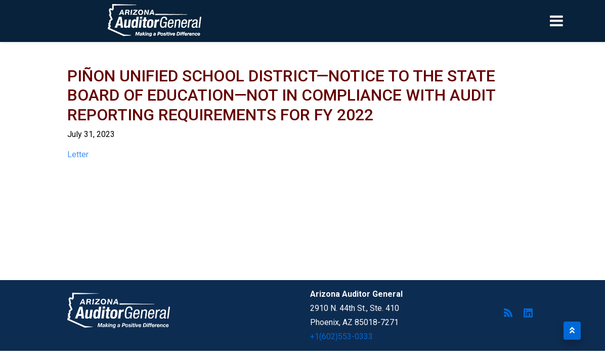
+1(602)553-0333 (341, 336)
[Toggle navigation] (574, 21)
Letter (78, 154)
